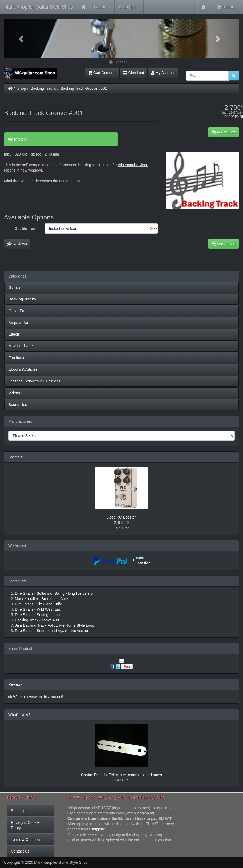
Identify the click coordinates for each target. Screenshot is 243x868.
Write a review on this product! (38, 697)
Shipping (18, 811)
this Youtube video (133, 165)
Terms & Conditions (27, 840)
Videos (14, 393)
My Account (163, 73)
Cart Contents (102, 73)
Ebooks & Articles (23, 369)
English (129, 7)
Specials (15, 457)
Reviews (17, 244)
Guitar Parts (19, 311)
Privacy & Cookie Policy (25, 825)
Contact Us (20, 851)
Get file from (25, 229)
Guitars (15, 287)
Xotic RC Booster (121, 517)
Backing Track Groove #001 (84, 88)
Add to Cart (224, 132)
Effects (14, 334)
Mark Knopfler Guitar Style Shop (39, 7)
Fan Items (17, 358)
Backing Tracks (43, 88)
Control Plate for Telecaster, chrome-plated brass (121, 775)
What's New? (19, 715)
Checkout (134, 73)
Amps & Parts (20, 323)
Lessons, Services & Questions (34, 381)
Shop (22, 88)
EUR (102, 7)
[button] (22, 39)
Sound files (18, 405)
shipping (237, 116)
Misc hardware (21, 346)
